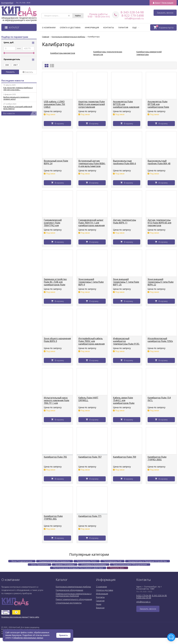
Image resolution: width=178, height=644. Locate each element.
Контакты (109, 28)
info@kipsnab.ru (134, 18)
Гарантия (123, 28)
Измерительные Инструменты (55, 561)
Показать (10, 72)
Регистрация (167, 3)
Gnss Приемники (40, 564)
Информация (92, 28)
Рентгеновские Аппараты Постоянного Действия (78, 568)
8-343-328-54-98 (132, 12)
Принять (63, 635)
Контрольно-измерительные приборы (73, 587)
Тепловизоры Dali (112, 561)
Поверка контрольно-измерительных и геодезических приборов (74, 595)
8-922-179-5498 (133, 15)
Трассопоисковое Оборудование (130, 564)
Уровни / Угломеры (65, 564)
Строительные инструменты (69, 603)
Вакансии (100, 608)
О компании (49, 28)
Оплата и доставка (70, 28)
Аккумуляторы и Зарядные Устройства (147, 561)
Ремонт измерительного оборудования (74, 599)
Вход (157, 3)
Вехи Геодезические (22, 561)
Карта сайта (34, 617)
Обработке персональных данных (28, 638)
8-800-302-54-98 (144, 598)
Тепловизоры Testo (87, 561)
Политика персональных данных (15, 617)
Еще (136, 28)
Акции (99, 604)
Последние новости (13, 81)
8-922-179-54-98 (144, 596)
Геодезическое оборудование (69, 590)
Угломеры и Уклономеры (94, 564)
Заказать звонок (165, 13)
